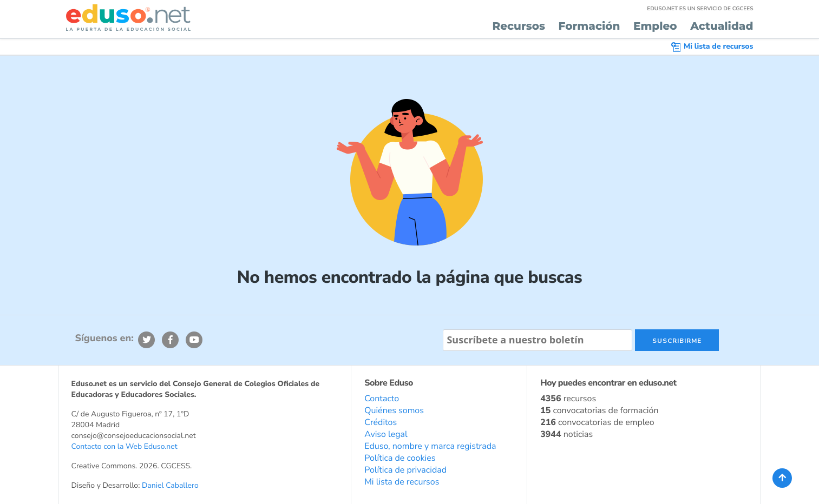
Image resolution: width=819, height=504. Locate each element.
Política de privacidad (405, 470)
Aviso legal (386, 434)
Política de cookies (400, 458)
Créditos (381, 422)
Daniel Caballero (170, 485)
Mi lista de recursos (712, 46)
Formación (589, 26)
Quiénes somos (394, 410)
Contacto (382, 399)
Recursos (519, 26)
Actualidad (722, 26)
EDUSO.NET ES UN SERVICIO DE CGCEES (700, 9)
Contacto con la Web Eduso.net (125, 446)
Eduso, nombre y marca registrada (430, 446)
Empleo (655, 26)
